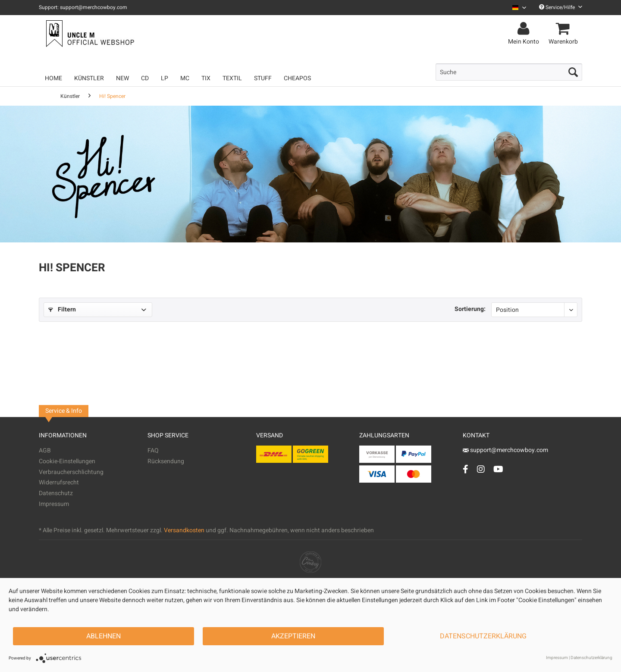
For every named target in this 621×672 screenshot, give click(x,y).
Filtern (62, 309)
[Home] (53, 78)
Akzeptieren (293, 636)
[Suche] (509, 72)
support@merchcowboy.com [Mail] (505, 450)
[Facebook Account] (466, 469)
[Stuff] (263, 78)
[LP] (165, 78)
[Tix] (206, 78)
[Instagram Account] (481, 469)
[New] (122, 78)
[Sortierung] (534, 310)
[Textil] (232, 78)
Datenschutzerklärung (483, 636)
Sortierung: (470, 309)
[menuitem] (516, 8)
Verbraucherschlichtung (71, 472)
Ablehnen (103, 636)
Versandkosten (184, 530)
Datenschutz (56, 493)
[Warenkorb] (565, 29)
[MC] (185, 78)
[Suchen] (573, 72)
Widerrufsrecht (59, 482)
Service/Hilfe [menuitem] (561, 7)
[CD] (145, 78)
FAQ (153, 451)
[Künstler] (89, 78)
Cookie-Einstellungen (67, 461)
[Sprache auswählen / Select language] (519, 8)
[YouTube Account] (498, 469)
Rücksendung (166, 461)
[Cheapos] (297, 78)
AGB (45, 451)
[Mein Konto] (525, 29)
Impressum (54, 504)
